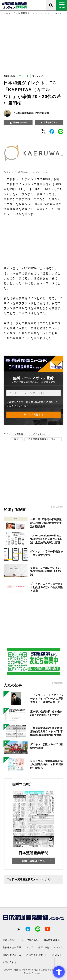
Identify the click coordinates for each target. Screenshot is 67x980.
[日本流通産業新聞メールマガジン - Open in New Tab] (33, 879)
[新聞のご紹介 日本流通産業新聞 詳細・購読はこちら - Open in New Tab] (33, 824)
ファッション (57, 13)
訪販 (17, 439)
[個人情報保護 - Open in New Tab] (52, 940)
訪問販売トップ (26, 13)
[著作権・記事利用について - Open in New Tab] (18, 947)
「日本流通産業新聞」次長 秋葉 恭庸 (31, 113)
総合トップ (9, 13)
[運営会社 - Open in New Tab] (9, 940)
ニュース (42, 13)
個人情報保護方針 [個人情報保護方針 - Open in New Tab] (36, 402)
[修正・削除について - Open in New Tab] (50, 947)
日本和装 (19, 434)
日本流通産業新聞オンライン (43, 439)
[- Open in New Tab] (44, 131)
